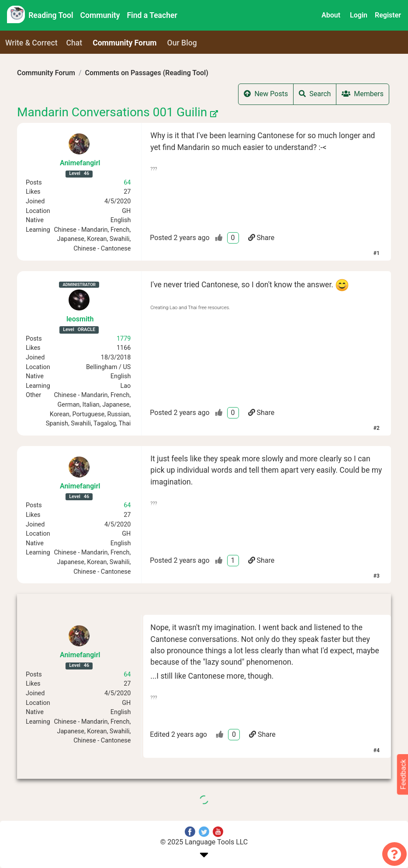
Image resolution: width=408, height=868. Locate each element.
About (331, 15)
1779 (124, 339)
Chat (74, 43)
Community (100, 15)
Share (261, 238)
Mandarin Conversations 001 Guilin (118, 112)
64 (127, 183)
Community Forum (46, 73)
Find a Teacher (152, 15)
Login (359, 15)
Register (388, 15)
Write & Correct (31, 43)
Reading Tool (51, 15)
